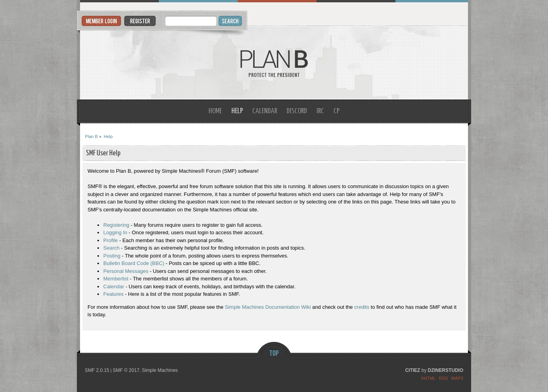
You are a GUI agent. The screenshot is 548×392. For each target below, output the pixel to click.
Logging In (115, 232)
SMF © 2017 (126, 370)
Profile (111, 240)
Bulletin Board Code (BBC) (134, 263)
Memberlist (116, 279)
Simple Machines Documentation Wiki (268, 307)
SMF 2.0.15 (97, 370)
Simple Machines (160, 370)
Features (113, 294)
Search (111, 248)
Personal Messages (126, 271)
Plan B (274, 63)
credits (362, 307)
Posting (112, 256)
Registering (116, 225)
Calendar (114, 287)
